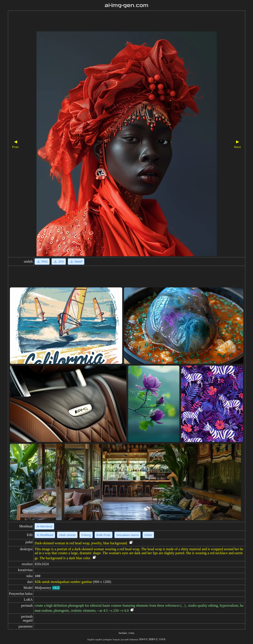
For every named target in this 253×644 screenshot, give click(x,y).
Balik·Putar (104, 535)
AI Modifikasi (45, 535)
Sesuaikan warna (127, 535)
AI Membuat (44, 526)
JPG (59, 262)
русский (125, 639)
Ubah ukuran (67, 535)
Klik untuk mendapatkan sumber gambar (63, 582)
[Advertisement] (119, 22)
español (99, 639)
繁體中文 (153, 639)
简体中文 (144, 639)
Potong (86, 535)
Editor (148, 535)
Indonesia (134, 639)
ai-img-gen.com (126, 5)
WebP (76, 262)
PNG (42, 262)
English (91, 639)
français (116, 639)
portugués (107, 639)
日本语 (162, 639)
